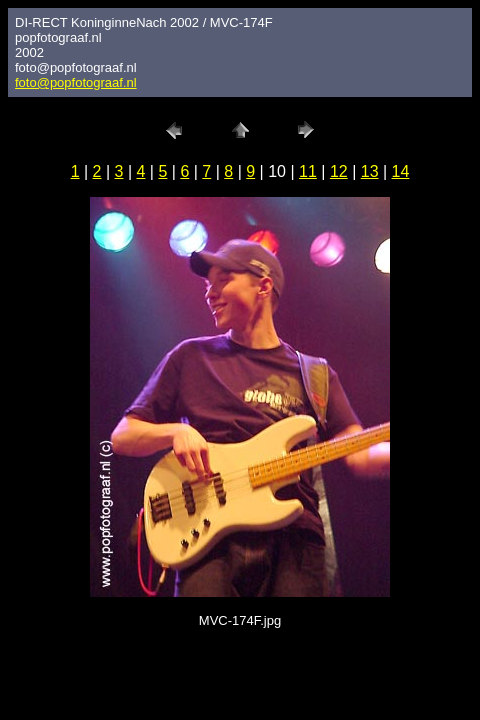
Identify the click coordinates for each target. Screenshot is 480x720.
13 (370, 171)
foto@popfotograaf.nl (76, 82)
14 (401, 171)
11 (308, 171)
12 (339, 171)
